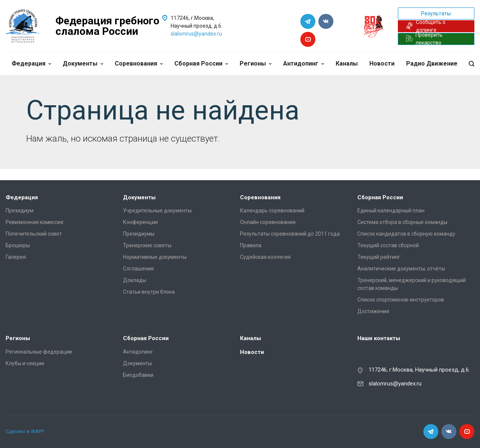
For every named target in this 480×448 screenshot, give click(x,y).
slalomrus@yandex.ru (196, 34)
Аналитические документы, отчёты (401, 269)
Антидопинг (304, 63)
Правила (251, 245)
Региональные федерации (39, 352)
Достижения (373, 311)
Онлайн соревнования (268, 222)
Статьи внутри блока (149, 292)
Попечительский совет (34, 234)
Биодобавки (138, 375)
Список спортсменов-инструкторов (401, 300)
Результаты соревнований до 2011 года (290, 234)
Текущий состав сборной (388, 245)
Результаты (436, 13)
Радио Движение (432, 63)
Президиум (19, 211)
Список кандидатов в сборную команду (406, 234)
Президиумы (139, 234)
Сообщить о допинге (426, 26)
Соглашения (138, 269)
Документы (83, 63)
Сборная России (201, 63)
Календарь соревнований (272, 211)
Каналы (347, 63)
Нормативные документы (155, 257)
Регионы (256, 63)
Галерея (16, 257)
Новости (382, 63)
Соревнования (139, 63)
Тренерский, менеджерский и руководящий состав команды (412, 284)
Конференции (140, 222)
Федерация (31, 63)
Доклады (135, 280)
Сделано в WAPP (25, 431)
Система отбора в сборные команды (402, 222)
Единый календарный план (391, 211)
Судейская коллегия (265, 257)
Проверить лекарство (424, 39)
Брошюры (18, 245)
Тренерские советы (147, 245)
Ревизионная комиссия (34, 222)
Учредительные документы (157, 211)
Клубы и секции (25, 363)
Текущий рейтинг (379, 257)
